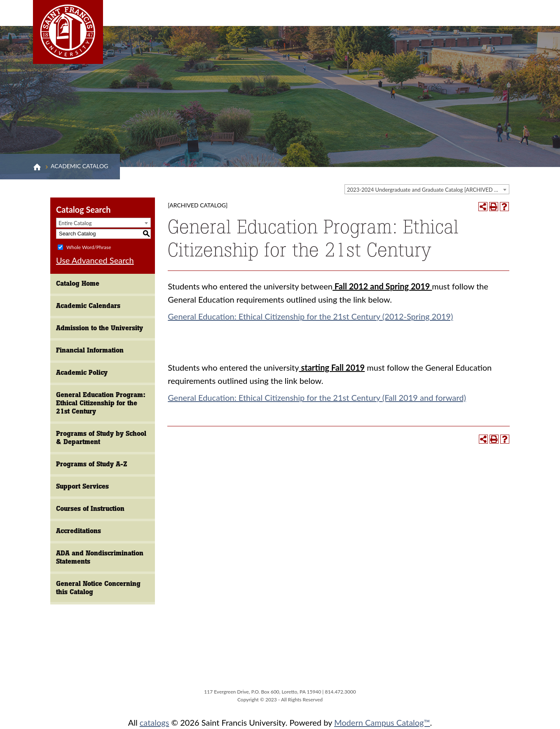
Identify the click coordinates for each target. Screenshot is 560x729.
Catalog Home (78, 283)
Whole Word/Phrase (89, 247)
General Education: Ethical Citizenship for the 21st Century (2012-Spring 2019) (310, 316)
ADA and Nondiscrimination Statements (100, 557)
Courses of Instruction (90, 509)
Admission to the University (100, 328)
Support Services (82, 486)
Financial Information (90, 350)
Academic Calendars (88, 306)
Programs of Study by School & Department (101, 438)
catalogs (155, 722)
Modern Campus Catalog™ (382, 722)
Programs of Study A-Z (92, 464)
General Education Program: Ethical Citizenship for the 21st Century (101, 403)
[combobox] (427, 189)
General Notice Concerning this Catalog (98, 588)
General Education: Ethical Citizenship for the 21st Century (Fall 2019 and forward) (317, 397)
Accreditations (78, 531)
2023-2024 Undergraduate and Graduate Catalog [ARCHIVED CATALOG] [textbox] (428, 190)
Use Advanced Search (95, 260)
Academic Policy (82, 373)
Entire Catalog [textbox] (75, 223)
